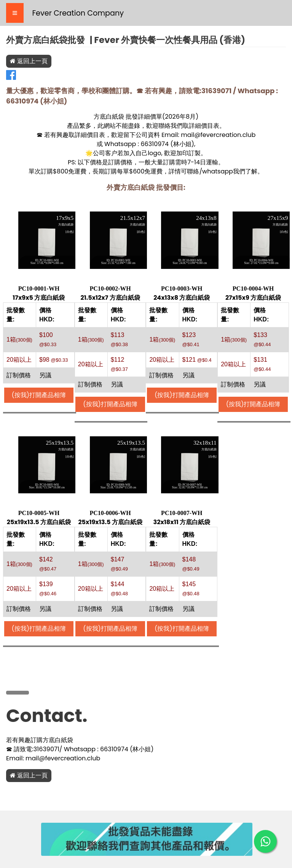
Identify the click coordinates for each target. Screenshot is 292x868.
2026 (172, 117)
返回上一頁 (29, 61)
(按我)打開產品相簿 (39, 395)
